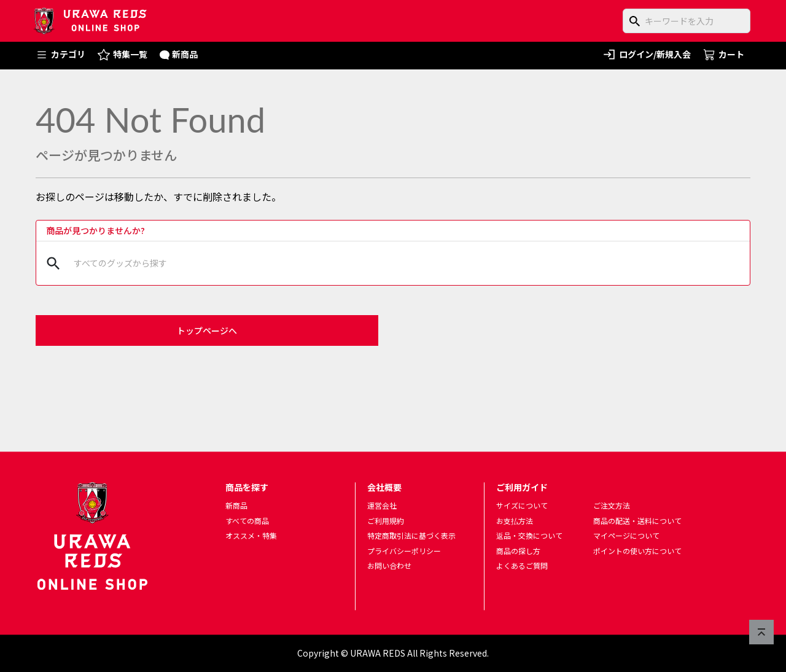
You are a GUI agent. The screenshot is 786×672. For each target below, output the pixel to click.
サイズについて (522, 505)
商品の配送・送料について (637, 521)
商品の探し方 (518, 551)
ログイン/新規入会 (647, 54)
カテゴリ (60, 54)
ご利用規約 (386, 521)
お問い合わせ (389, 566)
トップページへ (207, 330)
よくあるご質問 (522, 566)
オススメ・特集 (251, 536)
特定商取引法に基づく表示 (411, 536)
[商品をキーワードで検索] (687, 21)
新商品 (179, 54)
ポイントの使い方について (637, 551)
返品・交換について (529, 536)
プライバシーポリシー (404, 551)
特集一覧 (123, 54)
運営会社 (382, 505)
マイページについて (626, 536)
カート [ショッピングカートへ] (724, 54)
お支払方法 (515, 521)
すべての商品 (247, 521)
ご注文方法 (612, 505)
